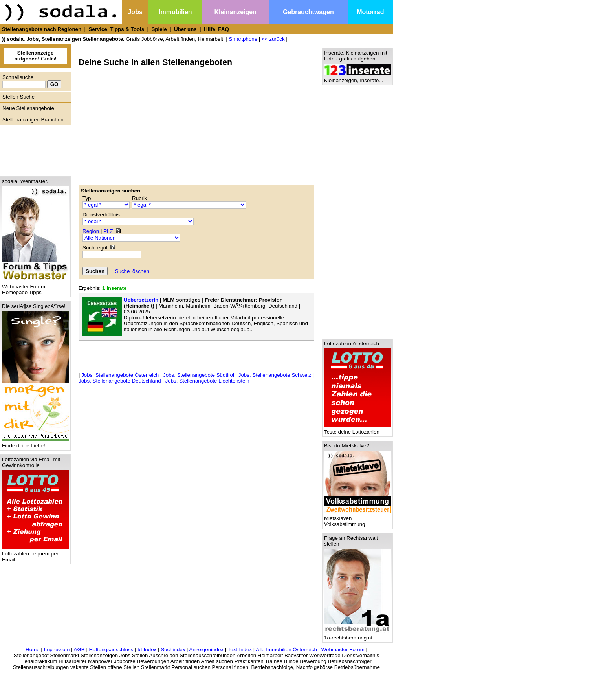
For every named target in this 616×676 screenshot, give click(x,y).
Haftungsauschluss (111, 649)
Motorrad (370, 12)
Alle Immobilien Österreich (286, 649)
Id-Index (147, 649)
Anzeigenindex (206, 649)
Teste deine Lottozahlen (357, 430)
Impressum (57, 649)
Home (33, 649)
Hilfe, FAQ (216, 29)
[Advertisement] (33, 149)
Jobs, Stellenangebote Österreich (120, 375)
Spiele (159, 29)
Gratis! (36, 56)
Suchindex (173, 649)
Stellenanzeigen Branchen (33, 120)
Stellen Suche (18, 97)
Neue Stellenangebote (28, 108)
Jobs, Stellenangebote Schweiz (275, 375)
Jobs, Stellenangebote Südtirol (199, 375)
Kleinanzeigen (235, 12)
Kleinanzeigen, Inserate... (357, 78)
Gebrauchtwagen (308, 12)
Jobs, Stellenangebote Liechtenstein (207, 381)
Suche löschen (132, 271)
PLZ (108, 231)
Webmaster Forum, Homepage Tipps (35, 287)
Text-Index (240, 649)
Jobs (135, 12)
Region (91, 231)
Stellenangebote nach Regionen (42, 29)
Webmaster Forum (343, 649)
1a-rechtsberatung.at (357, 635)
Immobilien (175, 12)
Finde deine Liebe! (35, 443)
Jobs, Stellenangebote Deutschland (120, 381)
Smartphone (243, 39)
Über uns (185, 29)
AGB (79, 649)
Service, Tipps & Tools (116, 29)
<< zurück (273, 39)
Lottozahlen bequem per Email (35, 554)
